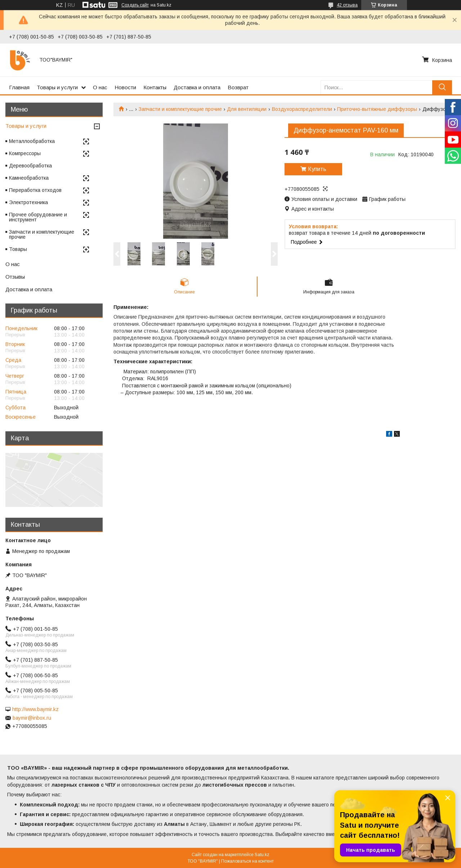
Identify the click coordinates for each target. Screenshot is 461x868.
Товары (18, 249)
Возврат (238, 87)
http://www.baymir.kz (35, 709)
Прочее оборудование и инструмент (38, 217)
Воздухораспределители (302, 109)
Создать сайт (135, 5)
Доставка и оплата (197, 87)
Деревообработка (30, 166)
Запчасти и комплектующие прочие (180, 109)
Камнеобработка (29, 178)
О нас (100, 87)
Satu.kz (262, 855)
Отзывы (15, 277)
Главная (19, 87)
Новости (125, 87)
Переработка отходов (35, 190)
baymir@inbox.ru (32, 718)
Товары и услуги (57, 87)
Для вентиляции (247, 109)
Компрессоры (25, 153)
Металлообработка (32, 141)
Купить (317, 169)
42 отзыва (347, 5)
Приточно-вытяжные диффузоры (377, 109)
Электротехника (28, 202)
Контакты (155, 87)
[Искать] (442, 87)
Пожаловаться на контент (247, 861)
